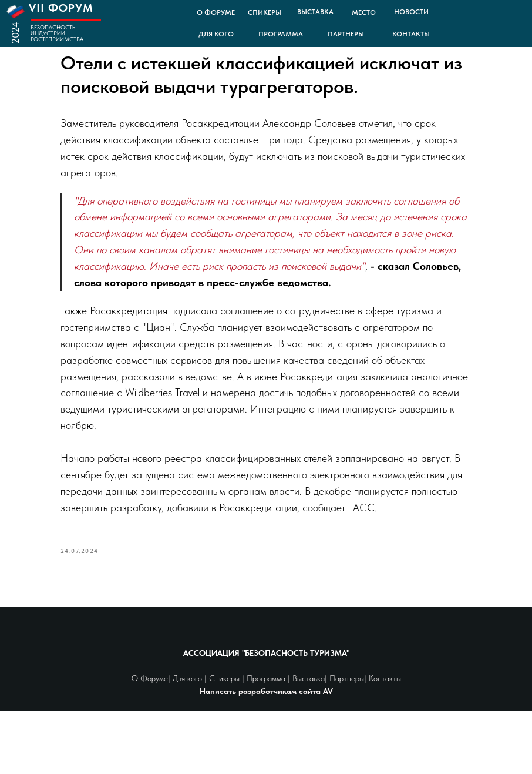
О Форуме (150, 742)
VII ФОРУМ (61, 8)
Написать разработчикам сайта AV (266, 755)
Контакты (384, 742)
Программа (267, 742)
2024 (15, 33)
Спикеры (225, 742)
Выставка (309, 742)
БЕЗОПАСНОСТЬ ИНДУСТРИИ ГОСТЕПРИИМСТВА (57, 33)
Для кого (187, 742)
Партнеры (347, 742)
